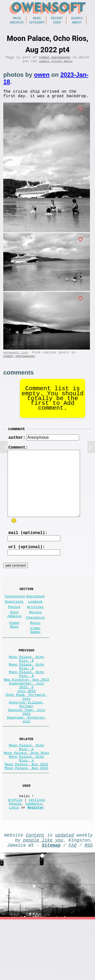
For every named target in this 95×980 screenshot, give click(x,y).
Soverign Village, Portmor (26, 742)
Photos (14, 626)
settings (37, 854)
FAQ (73, 904)
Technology (15, 613)
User (57, 24)
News (37, 19)
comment (17, 437)
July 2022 (26, 726)
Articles (35, 626)
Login (14, 864)
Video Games (35, 653)
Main (17, 19)
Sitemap (51, 904)
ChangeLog (35, 638)
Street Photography (55, 60)
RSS (89, 904)
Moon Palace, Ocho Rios (26, 799)
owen (42, 78)
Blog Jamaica (14, 634)
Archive (17, 24)
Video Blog (14, 647)
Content (35, 892)
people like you (43, 898)
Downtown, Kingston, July (26, 762)
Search (77, 19)
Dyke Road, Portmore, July (26, 733)
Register (36, 864)
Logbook (35, 619)
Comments (34, 859)
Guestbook (35, 613)
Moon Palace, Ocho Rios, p (26, 792)
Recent (57, 19)
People (15, 859)
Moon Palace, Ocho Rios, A (26, 685)
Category (37, 24)
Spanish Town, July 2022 (26, 752)
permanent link (16, 359)
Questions (14, 619)
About (77, 24)
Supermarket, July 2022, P (26, 718)
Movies (35, 632)
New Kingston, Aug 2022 (26, 711)
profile (15, 854)
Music (35, 644)
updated (65, 892)
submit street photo (56, 65)
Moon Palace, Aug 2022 (26, 814)
